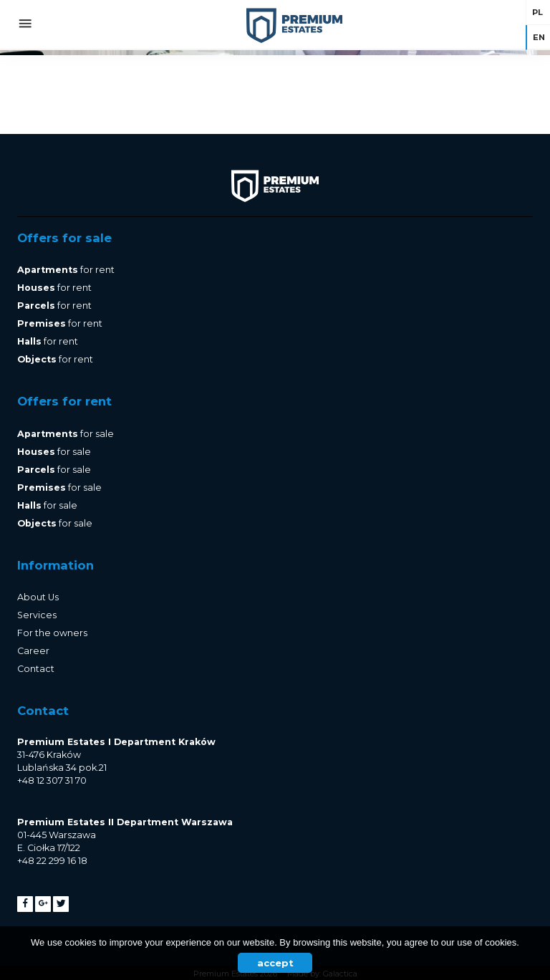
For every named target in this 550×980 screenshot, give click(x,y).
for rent (66, 270)
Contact (36, 669)
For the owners (52, 633)
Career (33, 651)
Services (37, 615)
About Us (38, 597)
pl (537, 12)
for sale (66, 434)
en (539, 37)
